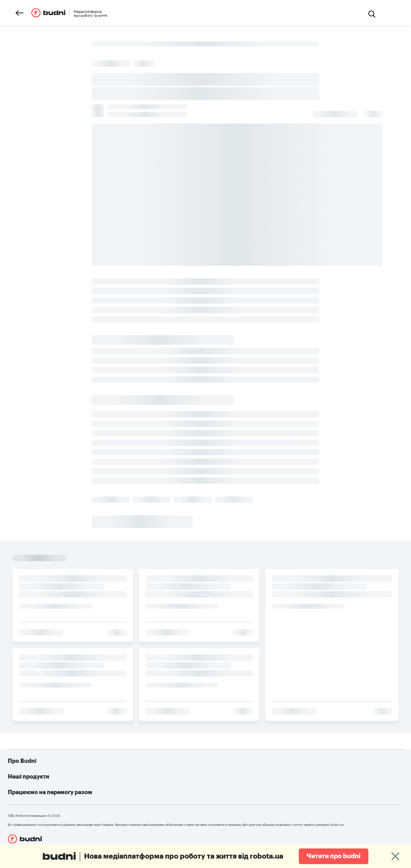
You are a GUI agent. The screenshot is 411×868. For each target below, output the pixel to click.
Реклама (35, 793)
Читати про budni (334, 856)
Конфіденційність (46, 804)
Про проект (39, 781)
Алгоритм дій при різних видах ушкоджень (275, 804)
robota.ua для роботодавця (144, 793)
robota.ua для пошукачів (140, 781)
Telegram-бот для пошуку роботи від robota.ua (281, 793)
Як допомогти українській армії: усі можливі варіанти (289, 781)
